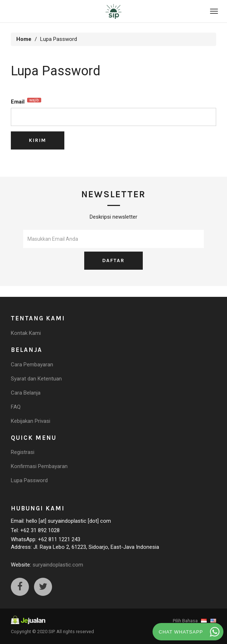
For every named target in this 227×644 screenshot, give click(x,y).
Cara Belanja (26, 393)
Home (24, 39)
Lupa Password (29, 480)
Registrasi (23, 452)
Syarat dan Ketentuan (36, 379)
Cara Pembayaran (32, 365)
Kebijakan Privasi (31, 421)
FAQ (16, 407)
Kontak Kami (26, 333)
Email (26, 101)
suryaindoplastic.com (58, 565)
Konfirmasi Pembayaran (39, 466)
